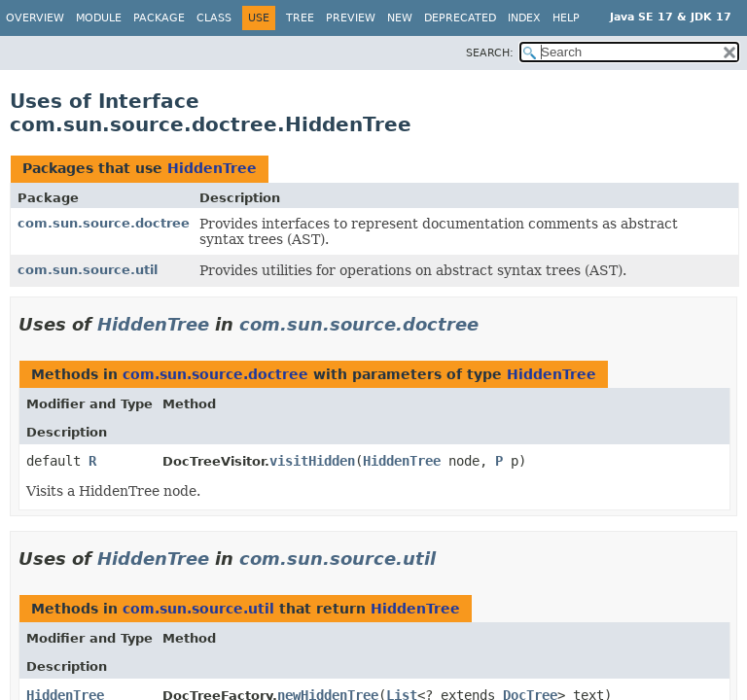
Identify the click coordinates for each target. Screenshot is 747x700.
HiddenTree (212, 168)
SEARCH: (490, 53)
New (400, 18)
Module (99, 18)
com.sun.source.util (88, 270)
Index (524, 18)
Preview (351, 18)
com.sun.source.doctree (104, 223)
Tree (300, 18)
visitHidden (312, 461)
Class (214, 18)
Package (159, 18)
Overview (35, 18)
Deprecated (460, 18)
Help (566, 18)
